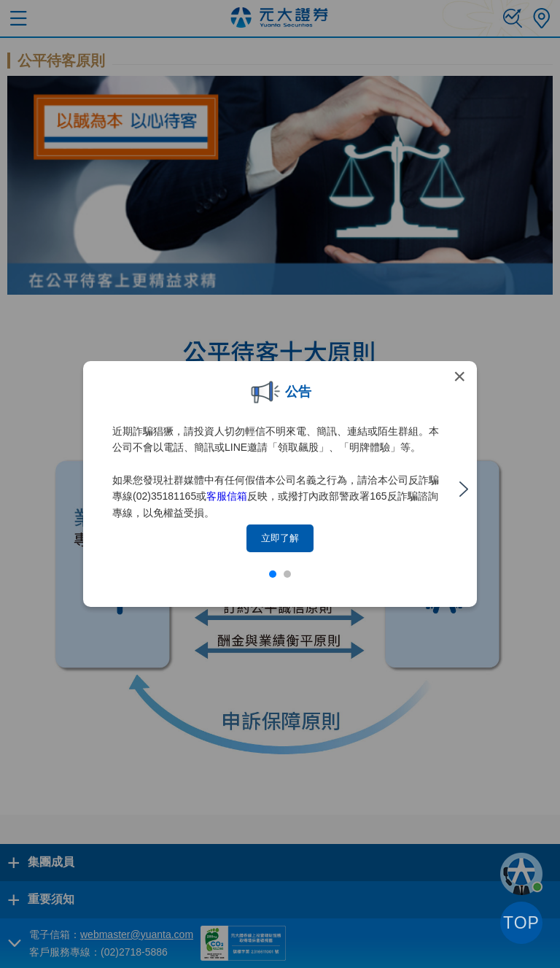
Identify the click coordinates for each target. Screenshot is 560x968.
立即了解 (280, 538)
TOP (521, 923)
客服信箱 (227, 496)
